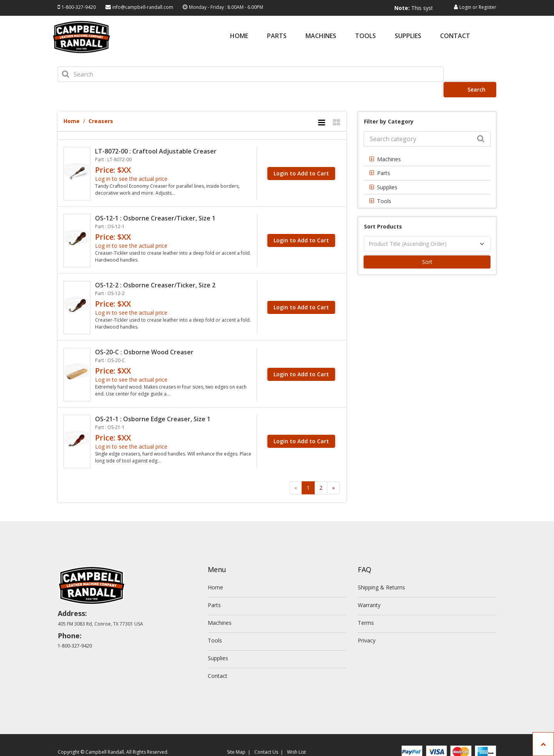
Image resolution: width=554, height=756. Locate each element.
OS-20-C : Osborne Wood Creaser (144, 337)
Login (465, 7)
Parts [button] (384, 158)
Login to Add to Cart (301, 158)
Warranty (369, 590)
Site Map (236, 737)
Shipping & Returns (381, 572)
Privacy (367, 625)
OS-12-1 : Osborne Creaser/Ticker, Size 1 (155, 203)
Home (239, 36)
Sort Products (383, 211)
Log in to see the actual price (131, 163)
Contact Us (266, 737)
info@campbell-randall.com (143, 7)
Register (487, 7)
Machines (321, 36)
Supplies (408, 36)
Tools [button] (384, 186)
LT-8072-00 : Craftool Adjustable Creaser (156, 136)
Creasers (101, 106)
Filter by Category (389, 106)
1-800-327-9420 (79, 7)
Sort (427, 246)
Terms (366, 607)
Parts (277, 36)
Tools (365, 36)
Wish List (296, 737)
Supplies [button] (387, 172)
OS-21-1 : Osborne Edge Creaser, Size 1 (153, 404)
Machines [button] (389, 144)
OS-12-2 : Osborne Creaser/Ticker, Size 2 (155, 270)
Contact (455, 36)
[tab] (427, 144)
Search (472, 74)
